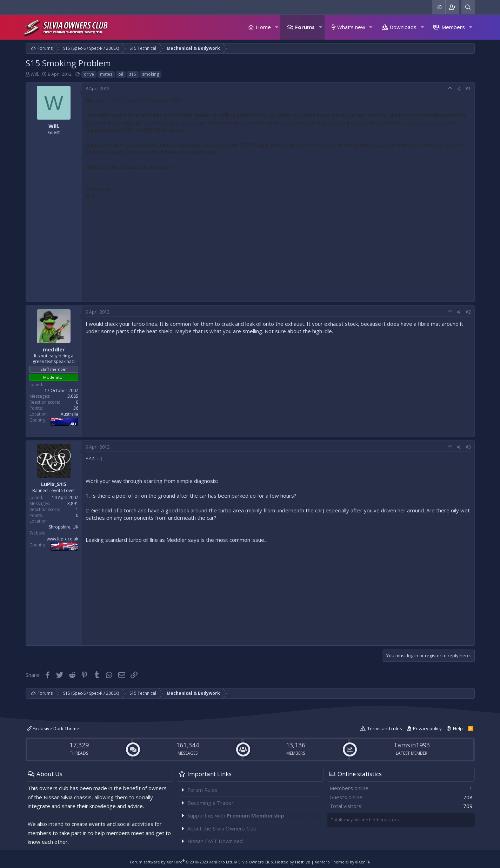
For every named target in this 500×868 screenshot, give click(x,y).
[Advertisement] (278, 249)
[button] (276, 27)
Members (453, 27)
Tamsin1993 (412, 745)
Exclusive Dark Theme (53, 728)
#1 (468, 89)
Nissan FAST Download (215, 841)
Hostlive (303, 862)
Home (263, 27)
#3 (468, 447)
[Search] (468, 7)
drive (89, 74)
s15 (133, 74)
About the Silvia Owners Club (222, 828)
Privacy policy (427, 728)
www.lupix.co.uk (62, 539)
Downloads (403, 27)
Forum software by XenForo (181, 862)
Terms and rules (385, 728)
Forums (305, 27)
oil (121, 74)
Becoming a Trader (211, 803)
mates (106, 74)
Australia (69, 414)
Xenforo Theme (343, 862)
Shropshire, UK (64, 527)
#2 (468, 312)
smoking (151, 74)
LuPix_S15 (54, 484)
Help (458, 728)
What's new (351, 27)
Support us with (236, 815)
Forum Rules (202, 790)
